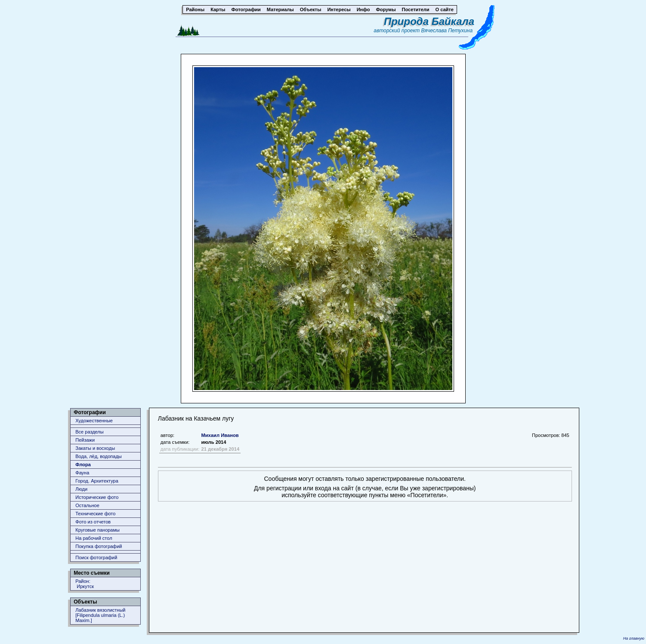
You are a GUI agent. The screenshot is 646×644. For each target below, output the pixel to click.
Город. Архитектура (97, 481)
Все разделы (89, 432)
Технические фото (95, 514)
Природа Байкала (429, 21)
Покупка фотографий (99, 546)
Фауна (82, 473)
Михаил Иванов (220, 435)
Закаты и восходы (95, 448)
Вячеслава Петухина (447, 31)
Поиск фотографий (96, 557)
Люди (81, 489)
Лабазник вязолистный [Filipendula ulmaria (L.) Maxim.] (100, 615)
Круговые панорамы (97, 530)
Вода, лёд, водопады (98, 456)
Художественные (94, 421)
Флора (83, 464)
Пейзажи (85, 440)
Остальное (87, 505)
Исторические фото (97, 497)
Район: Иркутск (85, 584)
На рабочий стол (94, 538)
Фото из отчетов (93, 522)
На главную (634, 638)
